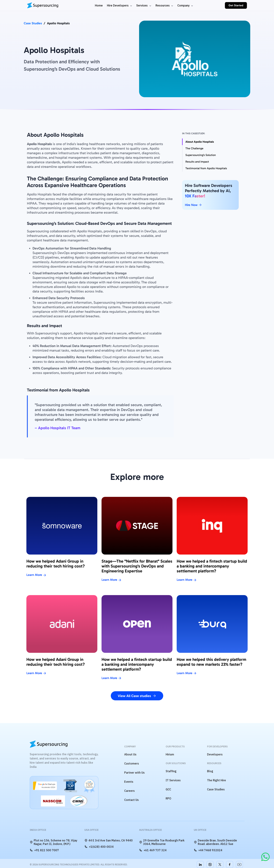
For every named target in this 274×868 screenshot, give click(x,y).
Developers (215, 754)
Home (99, 5)
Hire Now (193, 205)
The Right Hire (217, 780)
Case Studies (33, 23)
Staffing (171, 771)
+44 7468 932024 (208, 850)
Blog (210, 771)
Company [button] (184, 5)
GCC (168, 789)
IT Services (173, 780)
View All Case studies (137, 696)
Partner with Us (134, 773)
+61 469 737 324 (153, 850)
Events (129, 782)
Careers (129, 791)
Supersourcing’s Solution (201, 155)
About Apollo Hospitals (200, 142)
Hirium (170, 754)
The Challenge (194, 148)
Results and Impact (197, 162)
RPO (168, 798)
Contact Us (131, 800)
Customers (132, 763)
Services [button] (142, 5)
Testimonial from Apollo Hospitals (206, 168)
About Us (130, 754)
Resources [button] (163, 5)
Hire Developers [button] (118, 5)
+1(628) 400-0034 (99, 847)
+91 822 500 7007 (44, 850)
